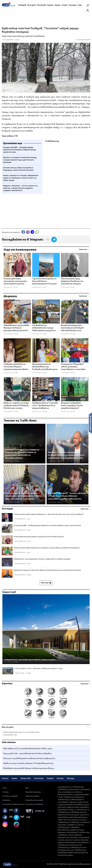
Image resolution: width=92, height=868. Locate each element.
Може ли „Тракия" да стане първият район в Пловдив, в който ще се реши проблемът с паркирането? (16, 406)
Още (80, 5)
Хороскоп (7, 684)
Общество (26, 778)
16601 (60, 461)
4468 (44, 334)
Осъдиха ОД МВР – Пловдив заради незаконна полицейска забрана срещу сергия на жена (47, 525)
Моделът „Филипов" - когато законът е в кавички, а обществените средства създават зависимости (67, 496)
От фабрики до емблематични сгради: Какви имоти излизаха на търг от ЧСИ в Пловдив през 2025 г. (44, 328)
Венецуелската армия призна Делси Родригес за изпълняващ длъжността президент (47, 548)
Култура (73, 5)
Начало (5, 778)
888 (73, 287)
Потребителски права (34, 800)
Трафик (50, 778)
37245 (73, 334)
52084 (16, 334)
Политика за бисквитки (34, 804)
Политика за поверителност (14, 804)
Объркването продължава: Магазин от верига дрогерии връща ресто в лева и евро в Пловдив (17, 328)
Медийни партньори (33, 792)
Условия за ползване (10, 796)
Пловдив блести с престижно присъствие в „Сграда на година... (30, 660)
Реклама (6, 792)
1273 (29, 541)
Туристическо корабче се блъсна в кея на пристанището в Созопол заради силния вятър (45, 281)
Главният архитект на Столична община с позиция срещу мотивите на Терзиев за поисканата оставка (16, 367)
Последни (7, 509)
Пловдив (22, 5)
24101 (16, 412)
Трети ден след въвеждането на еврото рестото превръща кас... (30, 758)
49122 (17, 461)
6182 (73, 373)
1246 (29, 575)
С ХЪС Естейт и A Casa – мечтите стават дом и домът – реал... (39, 668)
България (32, 5)
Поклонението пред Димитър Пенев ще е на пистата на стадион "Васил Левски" (72, 281)
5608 (44, 373)
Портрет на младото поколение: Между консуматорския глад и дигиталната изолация (47, 570)
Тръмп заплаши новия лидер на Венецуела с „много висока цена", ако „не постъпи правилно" (49, 514)
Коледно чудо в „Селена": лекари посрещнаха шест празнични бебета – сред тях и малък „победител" (24, 496)
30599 (28, 673)
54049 (17, 502)
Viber (28, 232)
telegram (32, 232)
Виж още (46, 583)
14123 (60, 502)
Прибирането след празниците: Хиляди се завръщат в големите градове (42, 559)
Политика (42, 5)
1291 (16, 287)
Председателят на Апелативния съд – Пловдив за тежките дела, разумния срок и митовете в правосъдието (45, 367)
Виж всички (83, 249)
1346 (16, 373)
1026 (44, 287)
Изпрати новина (90, 423)
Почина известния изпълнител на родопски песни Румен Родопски (15, 281)
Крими (57, 5)
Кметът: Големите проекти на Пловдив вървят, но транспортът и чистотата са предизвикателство (66, 455)
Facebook (23, 232)
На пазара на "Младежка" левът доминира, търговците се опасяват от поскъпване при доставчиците (73, 367)
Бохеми (60, 778)
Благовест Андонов (84, 40)
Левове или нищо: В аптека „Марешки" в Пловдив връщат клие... (29, 763)
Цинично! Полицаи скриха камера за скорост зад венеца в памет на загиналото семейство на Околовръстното (22, 454)
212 (28, 519)
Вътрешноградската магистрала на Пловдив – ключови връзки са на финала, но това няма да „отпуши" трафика (73, 328)
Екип (27, 788)
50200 (16, 662)
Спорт (65, 5)
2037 (73, 412)
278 (28, 564)
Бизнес (50, 5)
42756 (44, 412)
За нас (5, 788)
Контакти (6, 800)
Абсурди (71, 778)
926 (28, 530)
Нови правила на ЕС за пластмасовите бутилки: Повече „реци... (28, 749)
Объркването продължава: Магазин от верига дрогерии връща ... (29, 768)
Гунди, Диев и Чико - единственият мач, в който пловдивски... (28, 754)
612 (28, 553)
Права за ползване (32, 796)
